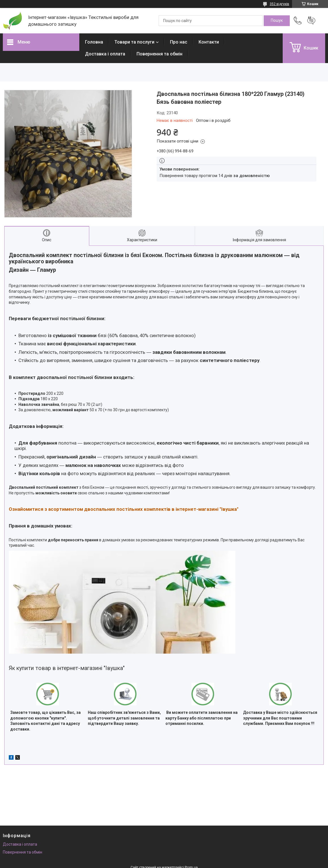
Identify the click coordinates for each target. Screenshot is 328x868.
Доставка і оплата (105, 54)
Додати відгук (311, 21)
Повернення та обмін (159, 54)
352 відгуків (279, 4)
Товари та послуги (134, 42)
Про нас (179, 42)
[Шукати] (277, 21)
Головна (94, 42)
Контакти (209, 42)
